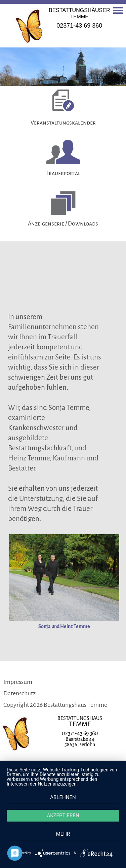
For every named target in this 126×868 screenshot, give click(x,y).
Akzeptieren (63, 815)
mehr (63, 834)
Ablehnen (63, 797)
